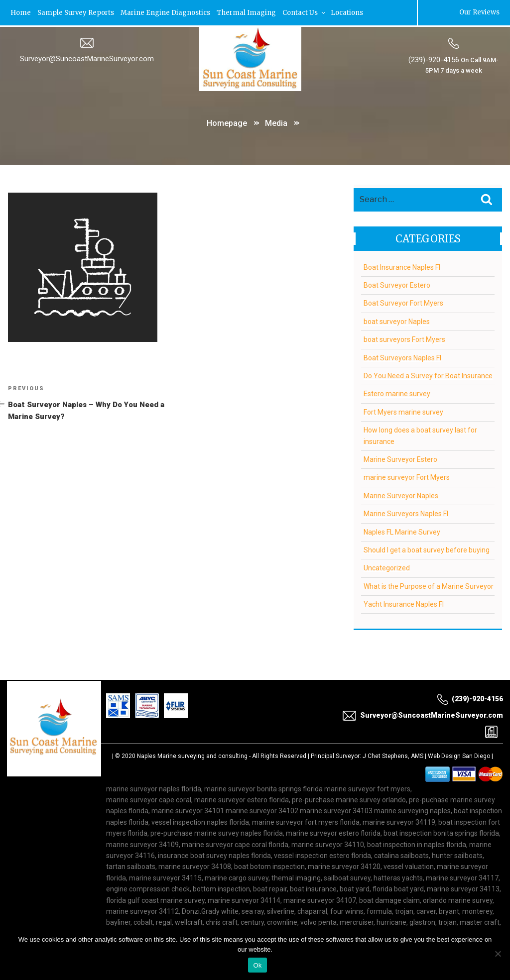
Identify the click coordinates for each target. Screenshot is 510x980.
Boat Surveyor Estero (397, 284)
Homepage (227, 122)
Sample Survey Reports (76, 12)
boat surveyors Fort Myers (404, 338)
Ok (257, 965)
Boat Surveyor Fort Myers (403, 303)
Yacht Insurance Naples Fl (404, 603)
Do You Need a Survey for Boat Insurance (428, 375)
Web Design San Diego (459, 755)
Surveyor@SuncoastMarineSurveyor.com (87, 58)
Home (21, 12)
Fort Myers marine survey (403, 411)
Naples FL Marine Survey (402, 531)
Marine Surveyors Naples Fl (406, 513)
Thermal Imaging (246, 12)
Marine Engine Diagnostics (165, 12)
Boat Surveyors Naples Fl (402, 357)
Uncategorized (387, 567)
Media (276, 122)
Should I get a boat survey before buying (427, 549)
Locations (347, 12)
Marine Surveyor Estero (400, 458)
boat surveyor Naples (397, 321)
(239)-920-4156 (434, 59)
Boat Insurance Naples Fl (402, 266)
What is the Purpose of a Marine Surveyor (429, 585)
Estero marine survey (397, 393)
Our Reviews (479, 12)
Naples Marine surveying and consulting (192, 755)
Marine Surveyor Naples (401, 495)
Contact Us (305, 12)
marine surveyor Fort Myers (407, 477)
